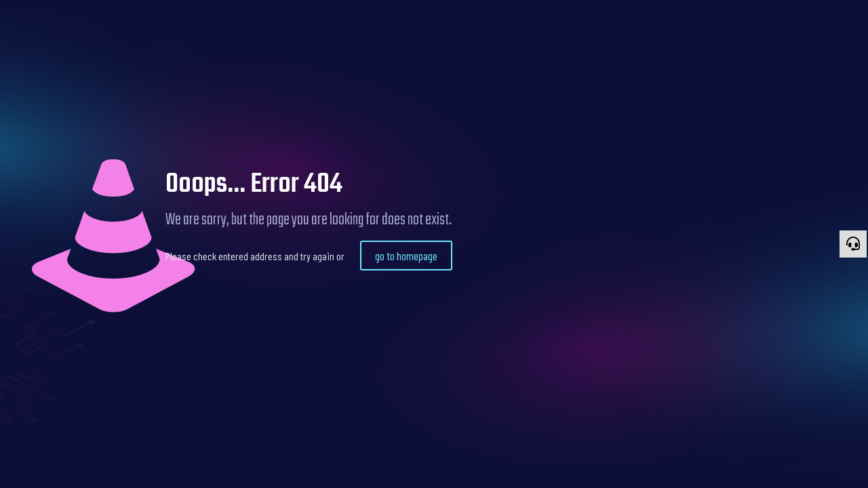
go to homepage (406, 256)
